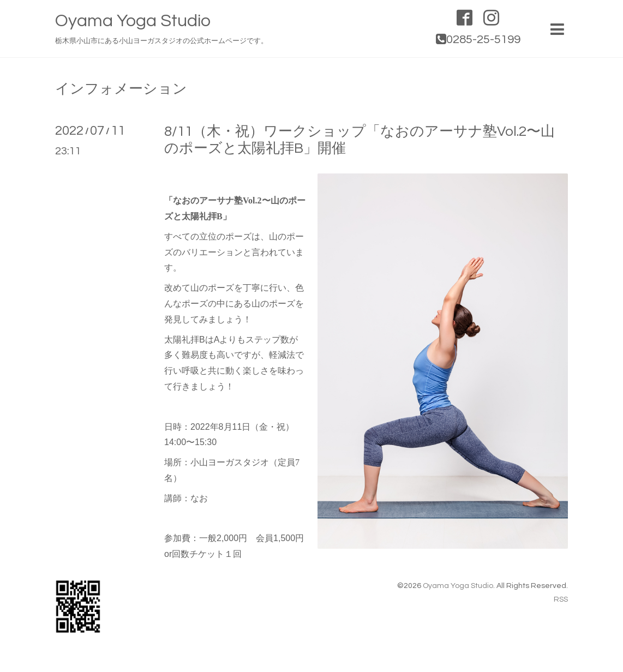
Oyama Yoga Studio (133, 21)
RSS (561, 599)
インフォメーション (121, 89)
